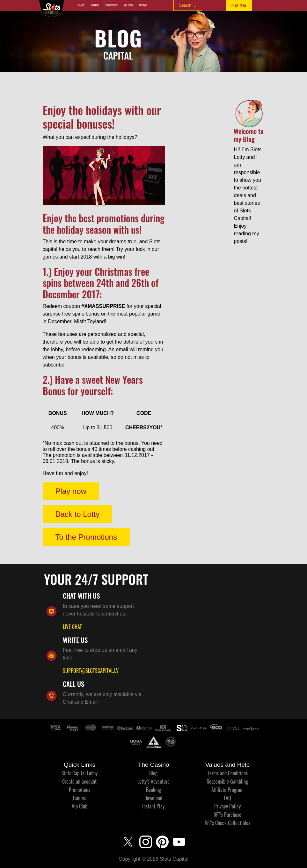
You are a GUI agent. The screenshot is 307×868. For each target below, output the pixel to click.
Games (81, 5)
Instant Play (153, 806)
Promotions (112, 5)
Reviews (143, 5)
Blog (153, 773)
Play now (71, 491)
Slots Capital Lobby (80, 773)
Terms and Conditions (227, 773)
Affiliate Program (227, 790)
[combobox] (188, 5)
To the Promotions (86, 537)
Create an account (79, 781)
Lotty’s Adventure (153, 781)
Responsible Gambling (227, 781)
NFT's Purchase (227, 815)
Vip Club (128, 5)
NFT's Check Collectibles (227, 823)
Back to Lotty (78, 514)
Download (153, 798)
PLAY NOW (239, 5)
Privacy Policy (227, 806)
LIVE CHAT (72, 627)
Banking (95, 5)
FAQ (227, 798)
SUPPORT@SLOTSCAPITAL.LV (91, 671)
